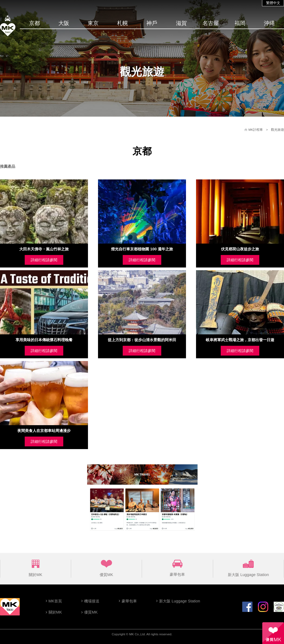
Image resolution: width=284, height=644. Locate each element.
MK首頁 (55, 601)
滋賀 (181, 23)
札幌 (122, 23)
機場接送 (92, 601)
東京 (93, 23)
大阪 (64, 23)
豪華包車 (177, 568)
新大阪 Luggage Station (248, 568)
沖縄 (269, 23)
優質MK (106, 568)
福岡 (240, 23)
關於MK (36, 568)
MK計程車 (256, 130)
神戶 (152, 23)
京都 (34, 23)
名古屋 (211, 23)
